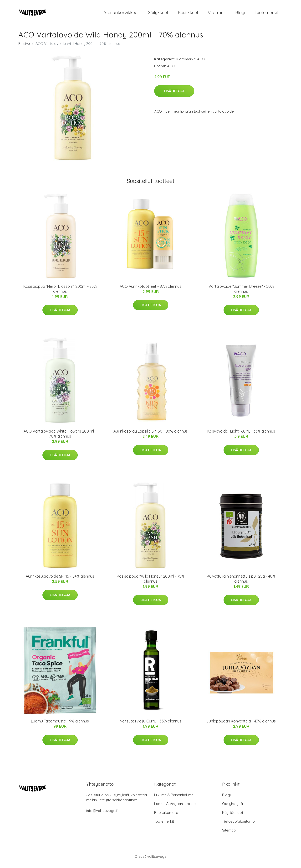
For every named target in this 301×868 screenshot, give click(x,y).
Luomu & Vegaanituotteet (176, 807)
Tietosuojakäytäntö (238, 825)
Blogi (240, 14)
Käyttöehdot (233, 816)
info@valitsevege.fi (102, 814)
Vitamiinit (217, 14)
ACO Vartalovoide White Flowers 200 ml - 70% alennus (60, 437)
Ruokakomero (166, 816)
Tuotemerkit (266, 14)
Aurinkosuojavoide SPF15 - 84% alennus (60, 580)
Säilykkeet (158, 14)
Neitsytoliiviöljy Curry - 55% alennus (150, 724)
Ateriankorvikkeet (121, 14)
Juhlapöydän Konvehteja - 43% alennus (241, 724)
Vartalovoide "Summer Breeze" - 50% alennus (241, 292)
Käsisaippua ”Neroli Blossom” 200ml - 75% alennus (60, 292)
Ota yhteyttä (232, 807)
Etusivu (24, 47)
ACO (201, 62)
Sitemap (229, 834)
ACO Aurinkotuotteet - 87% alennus (150, 290)
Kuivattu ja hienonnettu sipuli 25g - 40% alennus (241, 582)
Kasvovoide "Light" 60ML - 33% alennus (241, 434)
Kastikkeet (188, 14)
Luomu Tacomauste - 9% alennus (60, 724)
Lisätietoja (174, 94)
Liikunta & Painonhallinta (174, 798)
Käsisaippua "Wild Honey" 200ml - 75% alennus (151, 582)
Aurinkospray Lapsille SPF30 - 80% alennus (151, 434)
